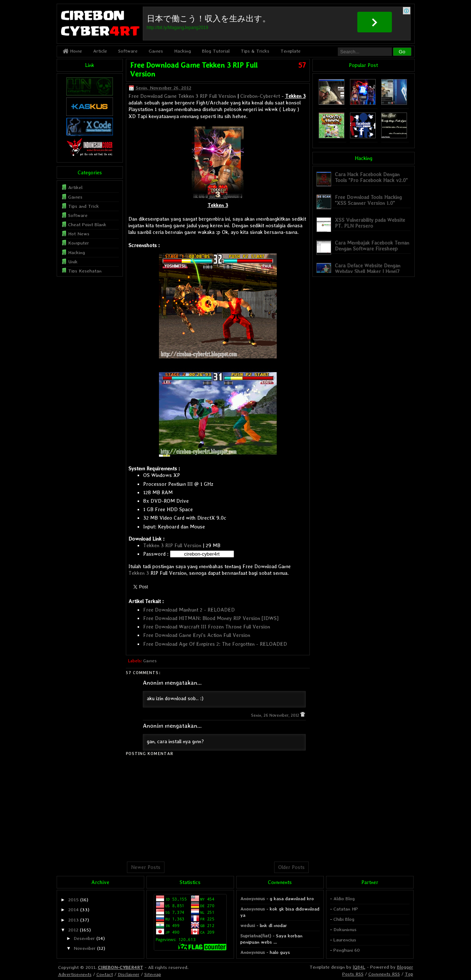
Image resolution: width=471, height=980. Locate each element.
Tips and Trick (84, 206)
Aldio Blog (344, 899)
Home (72, 51)
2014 (73, 910)
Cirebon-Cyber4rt (260, 96)
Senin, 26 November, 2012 (276, 715)
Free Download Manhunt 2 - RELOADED (189, 610)
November (85, 948)
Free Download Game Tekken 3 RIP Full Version (182, 96)
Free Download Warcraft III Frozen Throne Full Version (207, 627)
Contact (105, 974)
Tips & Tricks (255, 51)
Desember (84, 938)
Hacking (183, 51)
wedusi (248, 925)
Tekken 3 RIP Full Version (172, 545)
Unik (73, 262)
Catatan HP (346, 909)
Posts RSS (353, 974)
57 (302, 65)
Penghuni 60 (347, 950)
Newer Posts (146, 867)
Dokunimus (345, 929)
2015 (73, 900)
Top (409, 974)
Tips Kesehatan (85, 271)
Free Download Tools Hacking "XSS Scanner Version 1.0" (368, 200)
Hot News (79, 234)
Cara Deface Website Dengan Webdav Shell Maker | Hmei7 (368, 268)
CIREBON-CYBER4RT (121, 967)
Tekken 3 (139, 573)
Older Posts (291, 867)
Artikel (75, 187)
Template (291, 51)
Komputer (79, 243)
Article (100, 51)
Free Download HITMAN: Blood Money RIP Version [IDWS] (211, 618)
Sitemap (153, 974)
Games (156, 51)
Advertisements (75, 974)
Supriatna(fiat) (256, 936)
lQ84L (359, 967)
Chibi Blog (344, 919)
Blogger (405, 967)
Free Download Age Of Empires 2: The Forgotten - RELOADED (215, 644)
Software (128, 51)
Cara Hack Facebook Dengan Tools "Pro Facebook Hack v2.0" (371, 177)
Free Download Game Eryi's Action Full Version (197, 635)
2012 (73, 930)
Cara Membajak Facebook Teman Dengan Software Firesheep (372, 245)
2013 (73, 920)
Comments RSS (384, 974)
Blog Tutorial (216, 51)
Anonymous (253, 899)
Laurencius (345, 940)
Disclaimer (129, 974)
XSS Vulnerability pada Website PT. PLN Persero (370, 223)
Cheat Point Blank (87, 224)
